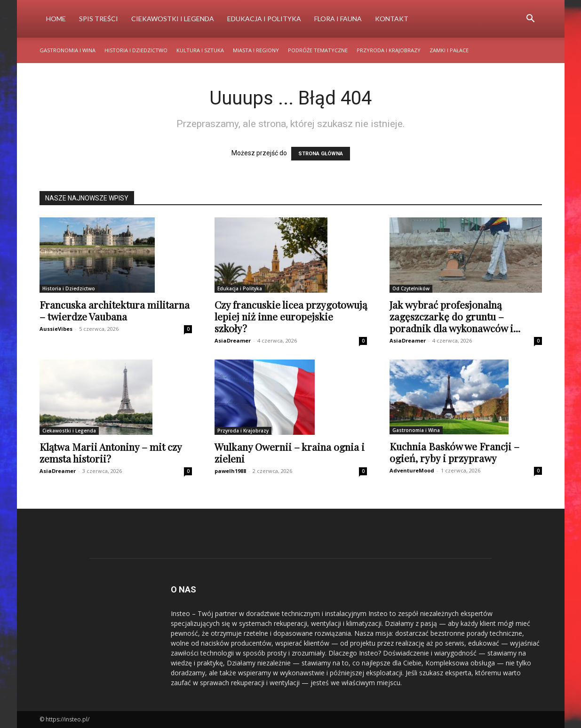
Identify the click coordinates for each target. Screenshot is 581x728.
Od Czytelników (411, 288)
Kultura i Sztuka (200, 50)
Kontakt (392, 19)
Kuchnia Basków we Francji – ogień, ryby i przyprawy (454, 452)
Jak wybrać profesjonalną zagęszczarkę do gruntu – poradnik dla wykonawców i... (455, 316)
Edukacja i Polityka (264, 19)
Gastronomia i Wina (68, 50)
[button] (531, 20)
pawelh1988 (230, 471)
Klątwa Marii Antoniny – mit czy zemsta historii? (111, 452)
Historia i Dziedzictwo (136, 50)
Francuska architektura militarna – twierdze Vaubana (115, 310)
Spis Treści (99, 19)
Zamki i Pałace (449, 50)
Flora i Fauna (338, 19)
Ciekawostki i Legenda (173, 19)
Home (56, 19)
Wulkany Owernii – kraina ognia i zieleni (290, 452)
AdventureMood (412, 470)
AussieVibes (56, 329)
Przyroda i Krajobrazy (389, 50)
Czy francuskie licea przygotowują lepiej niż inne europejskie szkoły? (291, 316)
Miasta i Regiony (256, 50)
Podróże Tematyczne (318, 50)
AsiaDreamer (233, 340)
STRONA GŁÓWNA (321, 154)
